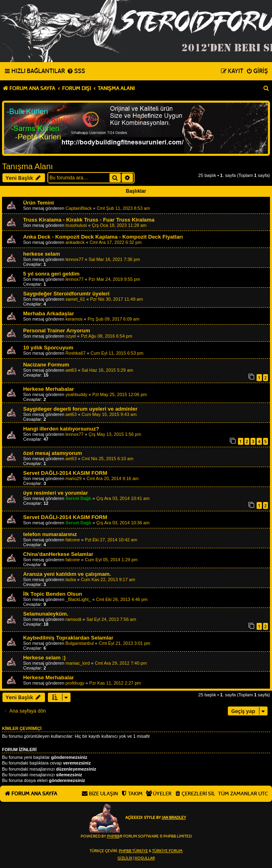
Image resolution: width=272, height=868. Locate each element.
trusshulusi (76, 225)
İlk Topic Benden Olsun (53, 594)
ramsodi (74, 619)
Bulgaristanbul (80, 643)
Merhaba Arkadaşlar (49, 313)
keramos (74, 319)
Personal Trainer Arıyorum (57, 331)
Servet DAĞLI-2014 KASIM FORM (65, 473)
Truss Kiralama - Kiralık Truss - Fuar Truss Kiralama (89, 220)
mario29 (74, 478)
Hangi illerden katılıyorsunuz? (61, 429)
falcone (73, 540)
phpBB (113, 836)
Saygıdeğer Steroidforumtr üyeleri (66, 294)
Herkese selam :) (44, 658)
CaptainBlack (79, 208)
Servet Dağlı (79, 498)
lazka (71, 579)
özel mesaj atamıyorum (52, 453)
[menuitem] (76, 71)
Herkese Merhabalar (48, 389)
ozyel (71, 336)
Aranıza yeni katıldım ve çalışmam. (67, 574)
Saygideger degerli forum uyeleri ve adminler (80, 409)
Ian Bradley (174, 818)
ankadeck (75, 242)
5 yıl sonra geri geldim (51, 274)
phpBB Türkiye (133, 851)
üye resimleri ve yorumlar (56, 493)
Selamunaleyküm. (46, 614)
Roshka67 (76, 353)
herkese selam (42, 254)
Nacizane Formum (46, 365)
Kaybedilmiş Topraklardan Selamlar (68, 638)
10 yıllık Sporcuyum (48, 348)
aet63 (71, 370)
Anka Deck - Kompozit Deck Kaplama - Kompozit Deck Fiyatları (103, 237)
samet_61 (75, 299)
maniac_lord (78, 663)
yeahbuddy (77, 394)
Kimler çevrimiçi (22, 728)
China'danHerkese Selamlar (58, 554)
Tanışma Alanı (28, 166)
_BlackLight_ (78, 599)
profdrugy (75, 683)
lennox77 (75, 259)
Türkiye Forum (167, 851)
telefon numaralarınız (50, 534)
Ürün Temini (39, 203)
